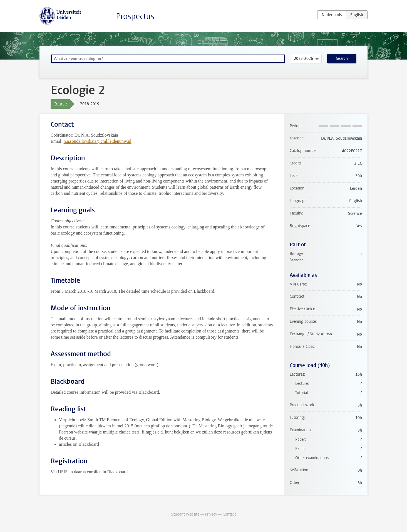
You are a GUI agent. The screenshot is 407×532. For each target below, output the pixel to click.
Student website (185, 514)
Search (342, 59)
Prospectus (135, 16)
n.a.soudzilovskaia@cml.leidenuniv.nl (98, 141)
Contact (229, 514)
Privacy (211, 514)
